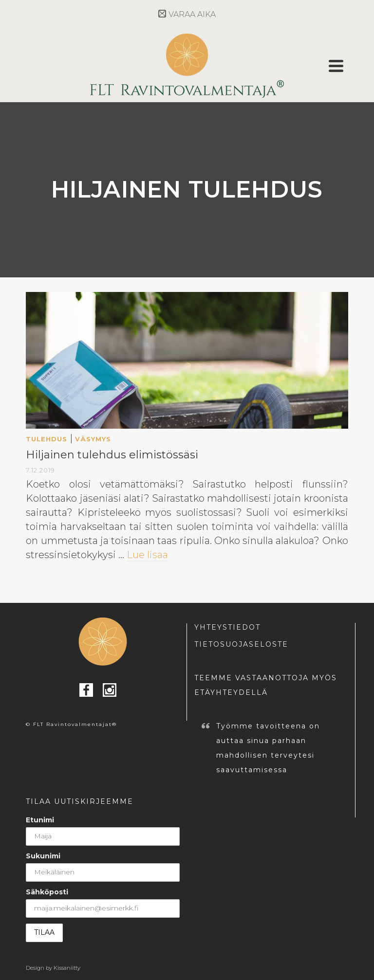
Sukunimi (43, 856)
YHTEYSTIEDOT (227, 627)
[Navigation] (336, 66)
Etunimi (40, 820)
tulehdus (47, 439)
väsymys (93, 439)
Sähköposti (47, 892)
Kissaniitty (67, 968)
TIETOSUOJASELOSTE (241, 644)
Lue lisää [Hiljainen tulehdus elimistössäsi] (147, 555)
